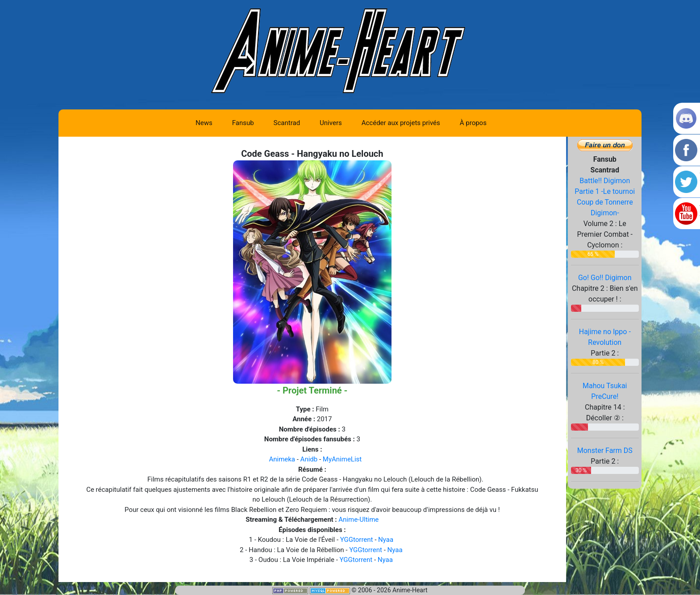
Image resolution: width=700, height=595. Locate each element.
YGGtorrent (357, 540)
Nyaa (386, 540)
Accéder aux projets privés (401, 123)
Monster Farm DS (605, 450)
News (204, 123)
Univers (331, 123)
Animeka (282, 459)
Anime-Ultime (358, 520)
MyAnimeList (342, 459)
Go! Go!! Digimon (605, 278)
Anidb (309, 459)
